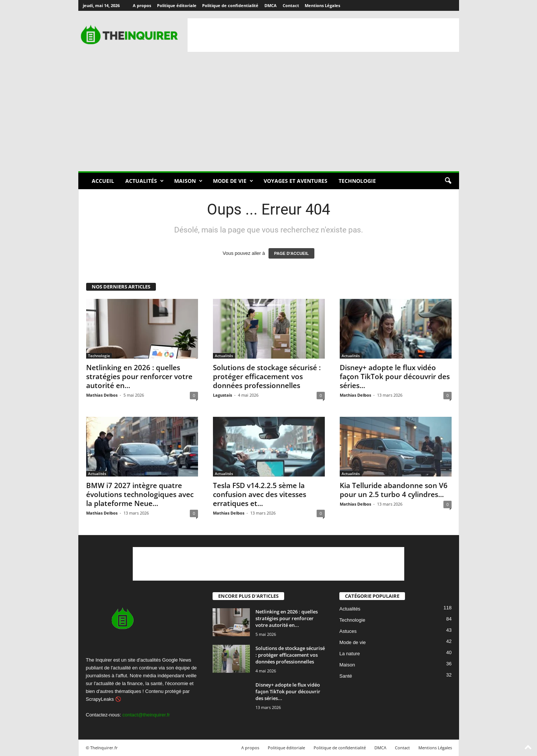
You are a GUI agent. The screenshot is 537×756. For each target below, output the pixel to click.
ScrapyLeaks (100, 699)
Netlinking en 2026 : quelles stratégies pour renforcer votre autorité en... (139, 377)
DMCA (271, 5)
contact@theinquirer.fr (146, 715)
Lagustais (222, 395)
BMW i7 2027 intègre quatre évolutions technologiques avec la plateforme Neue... (140, 494)
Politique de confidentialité (230, 5)
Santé (346, 676)
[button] (448, 181)
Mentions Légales (322, 5)
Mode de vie (233, 181)
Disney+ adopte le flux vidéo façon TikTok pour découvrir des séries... (395, 377)
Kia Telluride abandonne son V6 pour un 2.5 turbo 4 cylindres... (394, 490)
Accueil (103, 181)
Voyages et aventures (296, 181)
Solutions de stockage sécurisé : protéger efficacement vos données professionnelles (267, 377)
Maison (188, 181)
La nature (350, 654)
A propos (142, 5)
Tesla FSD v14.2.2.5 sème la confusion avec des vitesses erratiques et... (260, 494)
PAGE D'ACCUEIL (291, 253)
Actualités (145, 181)
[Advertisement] (323, 35)
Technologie (357, 181)
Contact (291, 5)
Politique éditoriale (177, 5)
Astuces (348, 632)
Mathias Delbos (102, 395)
